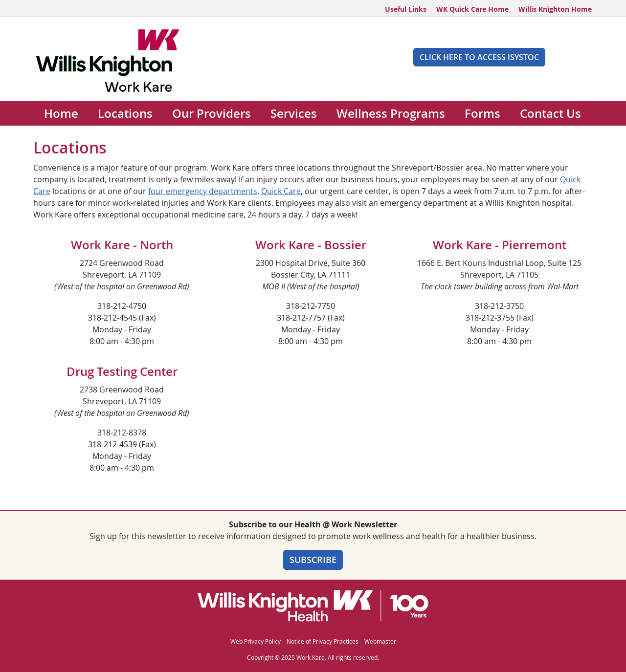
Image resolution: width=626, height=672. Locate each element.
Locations (125, 113)
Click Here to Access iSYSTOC (479, 57)
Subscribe (313, 560)
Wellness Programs (391, 113)
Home (61, 113)
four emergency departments (203, 191)
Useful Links (406, 9)
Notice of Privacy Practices (323, 641)
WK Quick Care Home (472, 9)
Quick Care (281, 191)
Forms (482, 113)
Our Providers (212, 113)
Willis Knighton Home (555, 9)
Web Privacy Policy (256, 641)
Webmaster (380, 641)
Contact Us (550, 113)
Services (294, 113)
